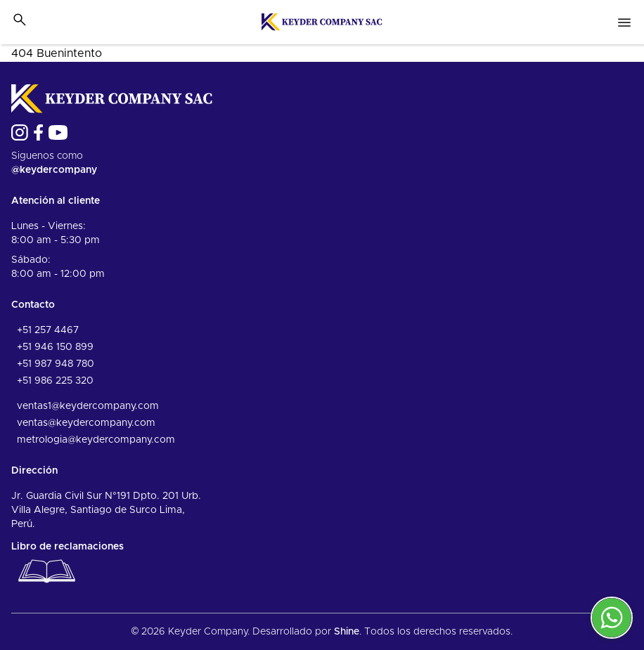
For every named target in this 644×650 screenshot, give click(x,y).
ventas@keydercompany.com (86, 423)
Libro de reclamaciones (67, 566)
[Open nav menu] (624, 22)
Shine (347, 632)
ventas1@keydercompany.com (88, 406)
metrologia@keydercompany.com (96, 440)
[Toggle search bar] (20, 20)
